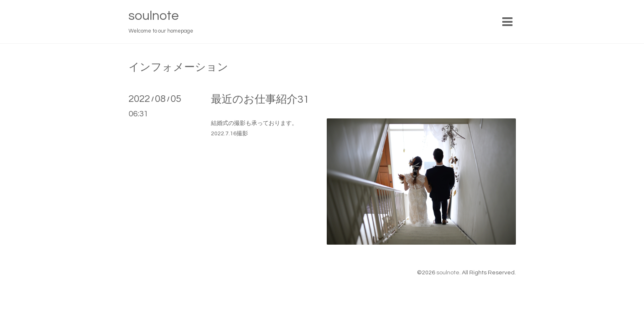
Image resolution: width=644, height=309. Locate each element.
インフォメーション (178, 67)
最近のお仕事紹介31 (260, 99)
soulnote (154, 16)
